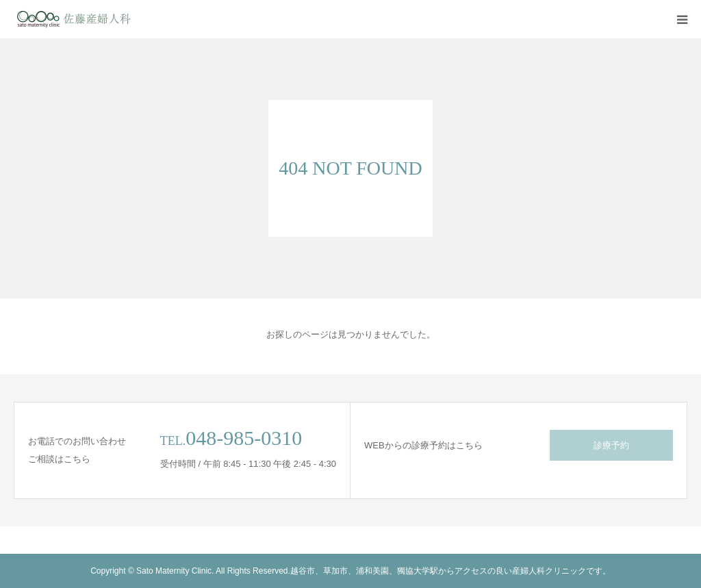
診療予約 (611, 445)
